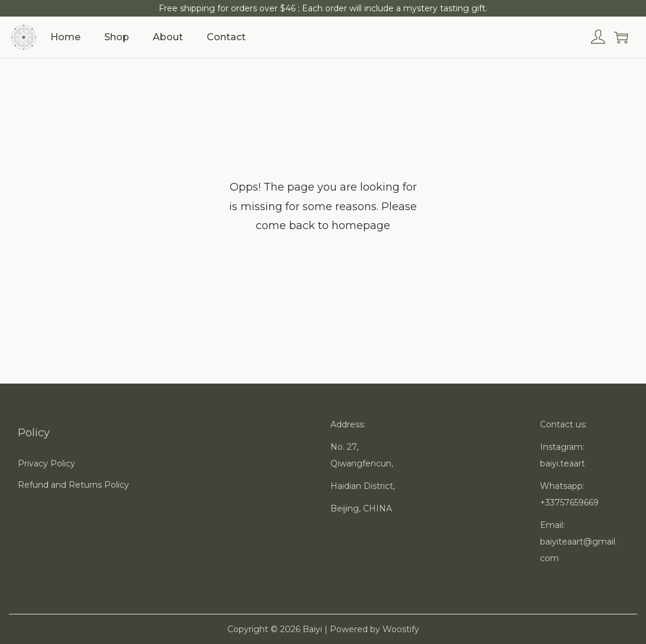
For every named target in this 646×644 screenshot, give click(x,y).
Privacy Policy (46, 463)
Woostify (401, 629)
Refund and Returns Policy (73, 485)
